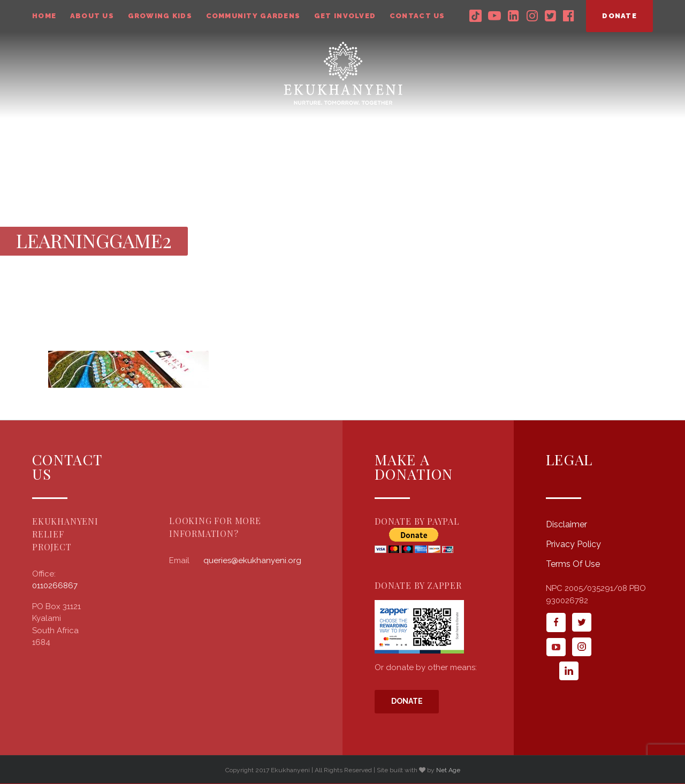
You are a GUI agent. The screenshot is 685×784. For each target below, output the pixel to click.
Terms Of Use (573, 564)
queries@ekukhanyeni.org (252, 560)
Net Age (448, 770)
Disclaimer (566, 524)
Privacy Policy (573, 544)
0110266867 (55, 586)
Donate (407, 701)
